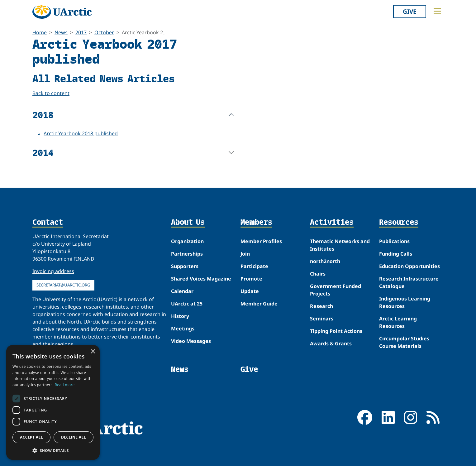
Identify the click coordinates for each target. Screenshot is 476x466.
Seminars (322, 319)
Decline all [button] (74, 437)
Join (245, 254)
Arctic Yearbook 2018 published (81, 133)
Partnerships (187, 254)
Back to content (51, 93)
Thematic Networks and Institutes (340, 245)
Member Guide (259, 304)
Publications (394, 241)
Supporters (185, 266)
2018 (43, 115)
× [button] (93, 352)
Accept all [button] (31, 437)
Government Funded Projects (336, 290)
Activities (332, 223)
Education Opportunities (409, 266)
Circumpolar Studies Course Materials (404, 342)
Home (40, 32)
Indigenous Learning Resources (405, 302)
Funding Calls (396, 254)
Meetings (183, 329)
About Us (188, 223)
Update (250, 291)
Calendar (182, 291)
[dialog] (53, 402)
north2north (325, 261)
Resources (399, 223)
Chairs (318, 274)
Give (410, 11)
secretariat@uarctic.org (63, 285)
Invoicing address (53, 271)
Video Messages (191, 341)
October (104, 32)
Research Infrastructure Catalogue (409, 282)
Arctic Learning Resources (398, 322)
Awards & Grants (331, 343)
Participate (254, 266)
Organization (187, 241)
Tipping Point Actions (336, 331)
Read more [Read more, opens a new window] (65, 385)
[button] (53, 450)
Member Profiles (261, 241)
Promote (251, 279)
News (61, 32)
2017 (81, 32)
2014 (43, 152)
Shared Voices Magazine (201, 279)
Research (321, 306)
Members (256, 223)
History (180, 316)
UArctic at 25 (187, 304)
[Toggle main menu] (437, 11)
